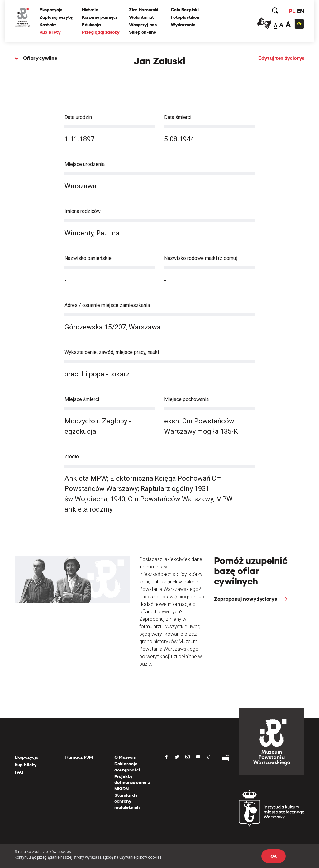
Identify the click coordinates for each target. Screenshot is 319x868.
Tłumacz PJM (79, 757)
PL (292, 11)
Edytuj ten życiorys (281, 58)
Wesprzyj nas (143, 25)
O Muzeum (125, 757)
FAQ (19, 772)
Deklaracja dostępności (127, 767)
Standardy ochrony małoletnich (127, 801)
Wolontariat (142, 17)
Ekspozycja (51, 10)
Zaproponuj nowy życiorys (246, 599)
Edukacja (91, 25)
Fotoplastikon (185, 17)
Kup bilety (50, 32)
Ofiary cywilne (40, 58)
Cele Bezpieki (185, 10)
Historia (90, 10)
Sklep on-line (142, 32)
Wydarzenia (183, 25)
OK (274, 856)
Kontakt (48, 25)
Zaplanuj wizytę (56, 17)
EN (300, 11)
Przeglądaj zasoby (101, 32)
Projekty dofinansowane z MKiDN (132, 783)
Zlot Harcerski (144, 10)
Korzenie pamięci (100, 17)
